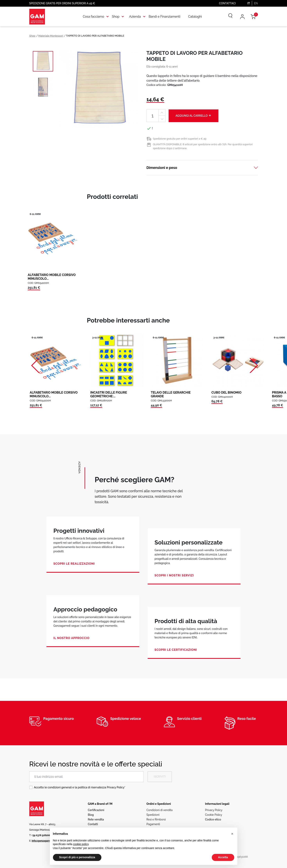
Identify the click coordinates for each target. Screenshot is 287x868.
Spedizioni (153, 815)
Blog (91, 815)
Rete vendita (96, 819)
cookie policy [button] (81, 844)
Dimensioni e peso (162, 168)
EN (256, 3)
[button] (232, 834)
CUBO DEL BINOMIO (226, 393)
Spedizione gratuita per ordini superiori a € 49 (180, 139)
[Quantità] (153, 116)
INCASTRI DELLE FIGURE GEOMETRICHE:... (109, 394)
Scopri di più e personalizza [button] (77, 857)
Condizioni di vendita (160, 810)
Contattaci (227, 3)
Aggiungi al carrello (194, 115)
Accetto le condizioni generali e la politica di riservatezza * (80, 787)
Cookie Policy (214, 815)
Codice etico (213, 819)
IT (249, 3)
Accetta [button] (223, 857)
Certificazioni (96, 810)
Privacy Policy (116, 787)
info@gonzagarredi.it (43, 841)
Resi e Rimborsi (156, 819)
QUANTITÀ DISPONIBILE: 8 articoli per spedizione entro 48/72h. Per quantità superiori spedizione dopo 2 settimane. (203, 146)
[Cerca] (228, 17)
